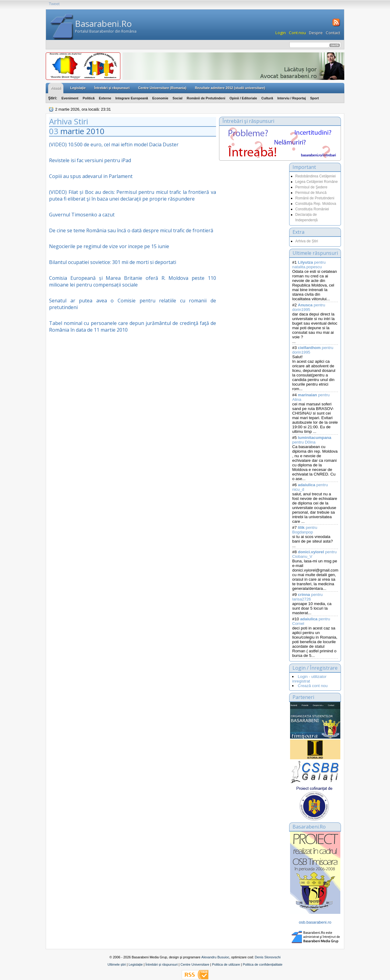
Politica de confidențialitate (263, 964)
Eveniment (70, 98)
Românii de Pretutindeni (206, 98)
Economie (160, 98)
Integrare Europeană (132, 98)
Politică (89, 98)
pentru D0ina (312, 440)
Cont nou (297, 33)
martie (72, 131)
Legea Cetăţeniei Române (316, 182)
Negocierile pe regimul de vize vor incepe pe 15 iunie (109, 246)
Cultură (267, 98)
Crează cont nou (313, 686)
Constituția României (312, 209)
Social (177, 98)
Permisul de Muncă (311, 193)
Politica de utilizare (226, 964)
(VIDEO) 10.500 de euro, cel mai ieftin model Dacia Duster (114, 144)
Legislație (136, 964)
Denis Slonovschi (268, 957)
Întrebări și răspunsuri (161, 964)
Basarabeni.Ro (103, 23)
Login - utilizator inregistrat (309, 679)
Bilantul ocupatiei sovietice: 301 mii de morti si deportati (113, 262)
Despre (316, 33)
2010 (95, 131)
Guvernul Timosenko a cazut (82, 215)
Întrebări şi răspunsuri (112, 88)
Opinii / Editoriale (243, 98)
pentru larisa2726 (307, 597)
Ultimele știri (117, 964)
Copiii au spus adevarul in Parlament (91, 176)
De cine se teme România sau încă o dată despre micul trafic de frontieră (131, 230)
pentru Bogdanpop (305, 530)
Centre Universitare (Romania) (162, 88)
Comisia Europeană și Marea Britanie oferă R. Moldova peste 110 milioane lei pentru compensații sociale (133, 281)
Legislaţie (78, 88)
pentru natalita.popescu (309, 265)
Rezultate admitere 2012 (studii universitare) (230, 88)
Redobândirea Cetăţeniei (316, 176)
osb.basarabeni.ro (315, 922)
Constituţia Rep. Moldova (316, 204)
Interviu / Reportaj (292, 98)
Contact (333, 33)
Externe (105, 98)
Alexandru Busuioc (215, 957)
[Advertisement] (253, 224)
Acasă (56, 88)
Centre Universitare (195, 964)
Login (281, 33)
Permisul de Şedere (311, 187)
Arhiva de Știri (307, 241)
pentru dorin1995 (309, 307)
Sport (315, 98)
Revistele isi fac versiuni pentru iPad (90, 160)
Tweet (54, 4)
